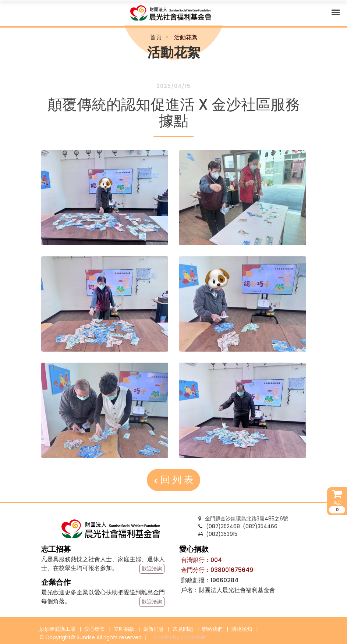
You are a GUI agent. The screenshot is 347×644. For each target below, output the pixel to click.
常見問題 (183, 629)
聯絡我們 (212, 629)
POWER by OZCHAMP (180, 637)
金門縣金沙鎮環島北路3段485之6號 (243, 519)
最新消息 (153, 629)
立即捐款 (124, 629)
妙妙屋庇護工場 (57, 629)
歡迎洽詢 (152, 569)
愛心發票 (95, 629)
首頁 (156, 37)
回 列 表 (173, 480)
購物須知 (242, 629)
